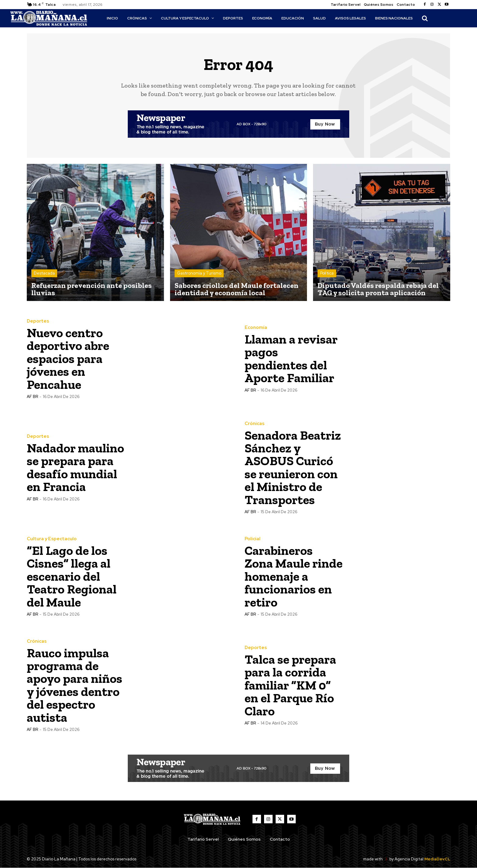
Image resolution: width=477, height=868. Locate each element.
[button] (425, 18)
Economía (256, 328)
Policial (252, 539)
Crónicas (254, 424)
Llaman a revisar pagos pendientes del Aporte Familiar (291, 359)
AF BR (32, 396)
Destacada (44, 273)
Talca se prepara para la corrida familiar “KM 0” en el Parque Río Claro (291, 685)
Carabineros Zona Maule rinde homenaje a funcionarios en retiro (294, 576)
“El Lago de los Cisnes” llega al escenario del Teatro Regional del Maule (72, 576)
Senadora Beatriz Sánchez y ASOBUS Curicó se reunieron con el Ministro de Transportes (293, 467)
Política (327, 273)
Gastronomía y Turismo (199, 273)
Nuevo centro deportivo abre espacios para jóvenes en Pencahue (68, 359)
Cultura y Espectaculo (52, 539)
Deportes (38, 322)
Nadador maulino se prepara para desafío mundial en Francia (76, 467)
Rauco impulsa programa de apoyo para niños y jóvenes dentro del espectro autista (75, 685)
